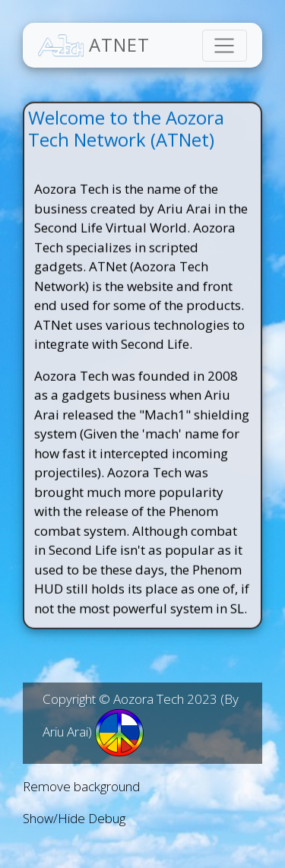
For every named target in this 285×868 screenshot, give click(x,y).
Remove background (81, 786)
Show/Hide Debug (74, 818)
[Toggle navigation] (225, 46)
